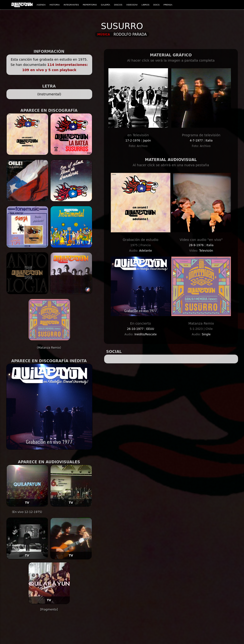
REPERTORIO (90, 5)
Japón (147, 141)
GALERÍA (105, 5)
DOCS (157, 5)
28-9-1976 (197, 245)
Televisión (206, 251)
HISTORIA (55, 5)
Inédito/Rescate (145, 334)
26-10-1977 (136, 329)
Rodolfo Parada (130, 34)
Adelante (145, 251)
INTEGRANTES (71, 5)
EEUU (150, 329)
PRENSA (168, 5)
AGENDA (41, 5)
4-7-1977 (197, 141)
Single (206, 334)
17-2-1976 (133, 141)
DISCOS (118, 5)
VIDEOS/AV (132, 5)
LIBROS (145, 5)
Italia (209, 141)
